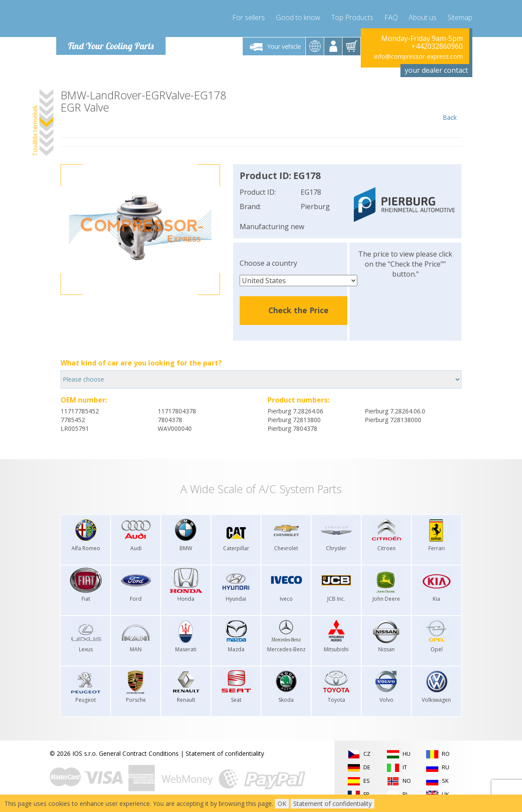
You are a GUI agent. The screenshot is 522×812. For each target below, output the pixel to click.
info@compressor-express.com (419, 56)
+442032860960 (437, 46)
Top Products (352, 17)
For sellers (249, 17)
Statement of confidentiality (225, 753)
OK (282, 804)
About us (423, 17)
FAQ (391, 17)
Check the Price (298, 310)
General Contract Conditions (139, 753)
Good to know (298, 17)
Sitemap (460, 17)
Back (449, 105)
